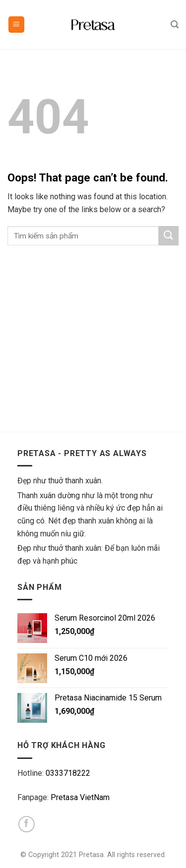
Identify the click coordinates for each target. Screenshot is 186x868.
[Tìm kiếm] (175, 25)
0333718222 (68, 773)
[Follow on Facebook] (27, 824)
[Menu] (17, 25)
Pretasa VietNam (80, 797)
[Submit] (169, 236)
